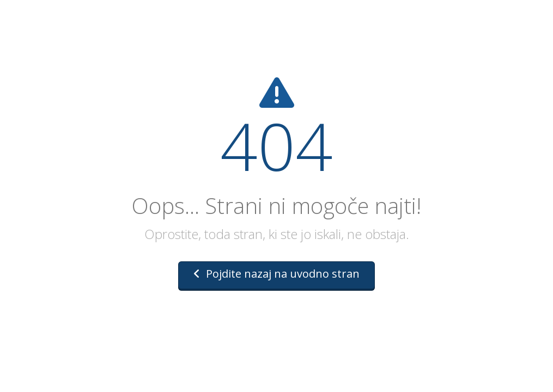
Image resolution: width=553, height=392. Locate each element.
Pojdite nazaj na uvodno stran (276, 274)
